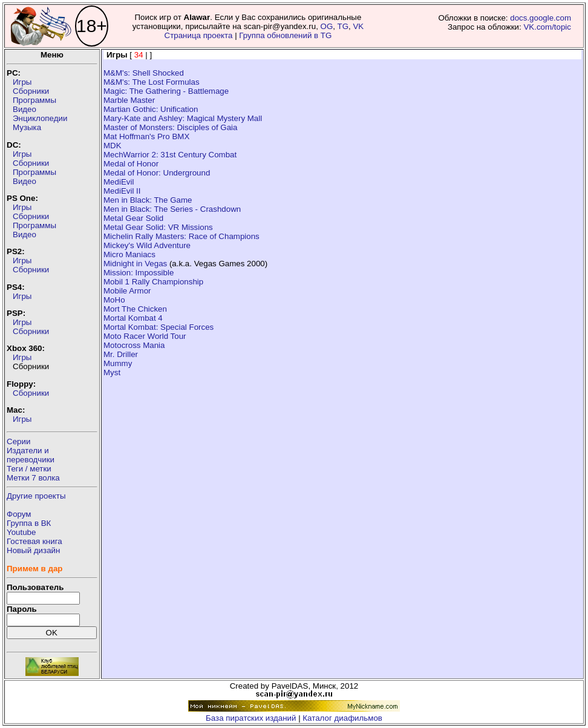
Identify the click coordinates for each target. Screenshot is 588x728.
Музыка (27, 127)
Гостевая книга (34, 541)
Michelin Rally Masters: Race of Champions (181, 236)
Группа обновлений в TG (285, 35)
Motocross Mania (134, 345)
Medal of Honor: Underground (157, 173)
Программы (34, 100)
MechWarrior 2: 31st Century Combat (170, 155)
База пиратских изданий (251, 718)
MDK (113, 146)
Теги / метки (29, 469)
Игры (22, 82)
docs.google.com (541, 18)
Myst (112, 372)
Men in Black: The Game (148, 200)
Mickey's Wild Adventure (147, 245)
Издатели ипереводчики (31, 455)
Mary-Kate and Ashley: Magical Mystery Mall (183, 118)
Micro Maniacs (129, 254)
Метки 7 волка (33, 478)
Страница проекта (199, 35)
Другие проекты (36, 496)
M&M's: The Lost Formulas (152, 82)
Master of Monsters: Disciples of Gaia (170, 127)
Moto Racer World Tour (145, 336)
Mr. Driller (121, 354)
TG (343, 26)
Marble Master (129, 100)
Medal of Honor (131, 164)
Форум (19, 514)
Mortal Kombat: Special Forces (158, 327)
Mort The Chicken (135, 309)
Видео (24, 109)
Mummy (118, 363)
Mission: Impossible (139, 273)
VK (358, 26)
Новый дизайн (33, 550)
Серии (18, 441)
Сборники (31, 91)
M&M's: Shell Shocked (144, 73)
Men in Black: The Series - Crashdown (172, 209)
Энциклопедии (40, 118)
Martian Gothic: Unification (151, 109)
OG (327, 26)
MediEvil (119, 182)
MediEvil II (122, 191)
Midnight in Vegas (135, 264)
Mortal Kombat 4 (133, 318)
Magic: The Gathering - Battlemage (166, 91)
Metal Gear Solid (133, 218)
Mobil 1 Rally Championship (153, 282)
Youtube (21, 532)
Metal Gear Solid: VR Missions (158, 227)
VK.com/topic (547, 27)
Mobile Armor (127, 291)
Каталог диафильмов (342, 718)
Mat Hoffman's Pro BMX (146, 136)
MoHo (114, 300)
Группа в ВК (29, 523)
